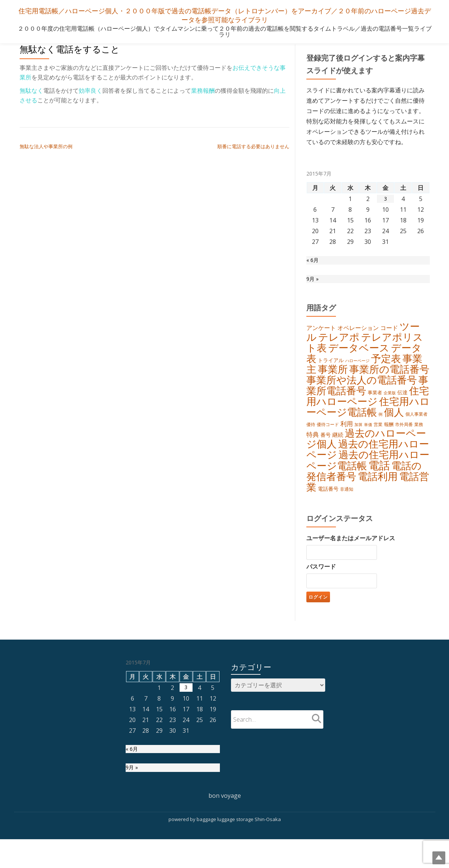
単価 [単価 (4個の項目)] (368, 441)
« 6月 (313, 261)
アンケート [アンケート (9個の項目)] (321, 333)
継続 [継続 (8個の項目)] (338, 453)
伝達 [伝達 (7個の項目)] (402, 405)
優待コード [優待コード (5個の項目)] (328, 441)
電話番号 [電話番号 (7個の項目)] (328, 513)
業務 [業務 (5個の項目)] (419, 441)
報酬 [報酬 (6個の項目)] (389, 440)
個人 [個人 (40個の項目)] (394, 428)
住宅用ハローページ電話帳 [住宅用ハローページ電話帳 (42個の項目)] (368, 421)
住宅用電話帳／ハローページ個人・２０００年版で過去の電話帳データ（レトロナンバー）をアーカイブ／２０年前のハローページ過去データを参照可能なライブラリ (225, 15)
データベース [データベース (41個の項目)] (359, 355)
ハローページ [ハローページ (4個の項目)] (357, 369)
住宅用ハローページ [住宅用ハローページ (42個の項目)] (368, 409)
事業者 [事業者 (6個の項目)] (375, 405)
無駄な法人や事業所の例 (46, 146)
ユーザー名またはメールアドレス (351, 563)
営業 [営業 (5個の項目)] (378, 441)
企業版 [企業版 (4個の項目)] (390, 405)
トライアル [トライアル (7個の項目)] (331, 369)
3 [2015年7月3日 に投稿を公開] (386, 199)
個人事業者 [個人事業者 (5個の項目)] (416, 430)
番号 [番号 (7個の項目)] (326, 453)
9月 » (313, 282)
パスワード (321, 591)
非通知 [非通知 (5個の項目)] (347, 513)
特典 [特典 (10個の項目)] (313, 452)
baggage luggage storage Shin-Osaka (239, 848)
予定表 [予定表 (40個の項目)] (386, 367)
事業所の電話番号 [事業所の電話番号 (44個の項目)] (389, 379)
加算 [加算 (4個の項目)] (358, 441)
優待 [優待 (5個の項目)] (311, 441)
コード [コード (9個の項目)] (389, 333)
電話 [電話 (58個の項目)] (379, 487)
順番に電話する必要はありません (253, 146)
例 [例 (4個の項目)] (380, 430)
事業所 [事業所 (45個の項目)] (333, 379)
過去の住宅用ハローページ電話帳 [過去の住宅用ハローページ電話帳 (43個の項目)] (368, 481)
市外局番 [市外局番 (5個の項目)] (404, 441)
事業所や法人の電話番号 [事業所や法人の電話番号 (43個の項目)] (362, 391)
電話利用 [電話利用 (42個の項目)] (378, 499)
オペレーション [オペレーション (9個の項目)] (358, 333)
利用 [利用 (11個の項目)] (347, 440)
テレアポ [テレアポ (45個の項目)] (339, 343)
